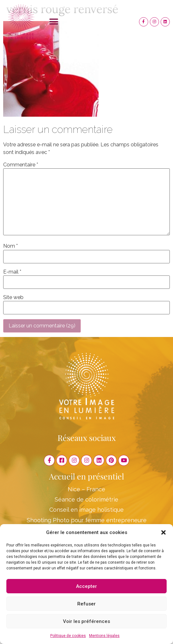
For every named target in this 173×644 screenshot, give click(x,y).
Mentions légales (104, 636)
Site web (13, 297)
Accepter (86, 586)
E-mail (12, 272)
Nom (10, 246)
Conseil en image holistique (86, 510)
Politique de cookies (68, 636)
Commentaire (21, 165)
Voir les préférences (86, 621)
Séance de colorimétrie (86, 499)
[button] (163, 532)
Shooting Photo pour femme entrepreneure (87, 520)
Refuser (86, 604)
